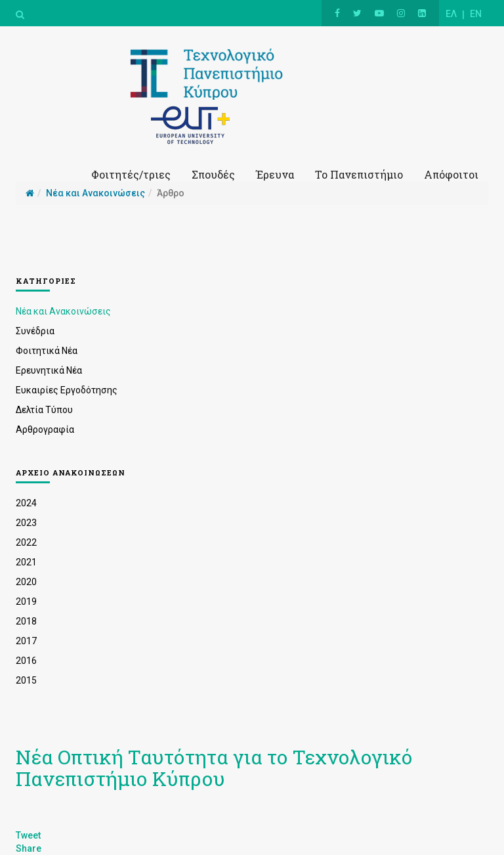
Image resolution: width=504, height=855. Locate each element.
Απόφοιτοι (451, 174)
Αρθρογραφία (45, 429)
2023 (26, 523)
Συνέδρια (35, 331)
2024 (26, 503)
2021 (26, 562)
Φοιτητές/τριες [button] (131, 174)
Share (29, 848)
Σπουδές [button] (213, 174)
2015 (26, 680)
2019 (26, 602)
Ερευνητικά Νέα (49, 370)
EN (476, 14)
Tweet (28, 835)
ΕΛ (451, 14)
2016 (26, 661)
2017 (26, 641)
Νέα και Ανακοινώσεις (63, 311)
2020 (26, 582)
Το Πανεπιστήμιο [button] (359, 174)
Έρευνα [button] (275, 174)
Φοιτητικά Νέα (47, 351)
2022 (26, 542)
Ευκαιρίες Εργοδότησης (67, 390)
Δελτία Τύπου (44, 410)
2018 (26, 621)
